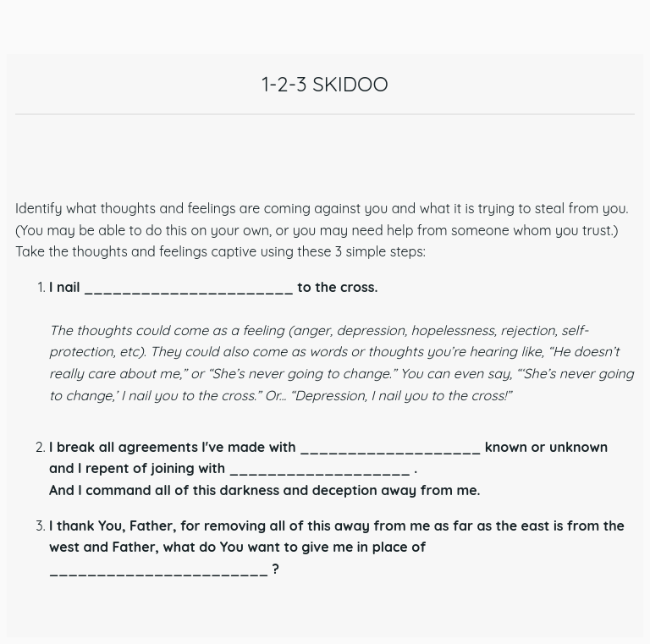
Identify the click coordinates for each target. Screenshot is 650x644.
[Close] (30, 30)
